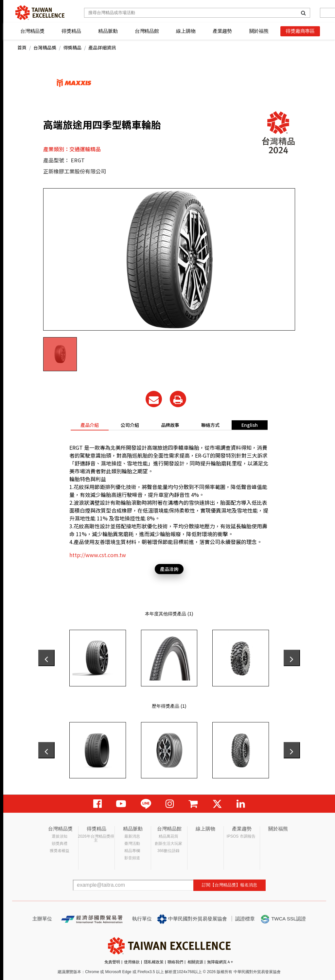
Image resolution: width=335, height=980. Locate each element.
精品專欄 (132, 851)
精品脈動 (108, 31)
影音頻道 (132, 858)
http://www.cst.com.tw (98, 555)
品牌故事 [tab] (170, 425)
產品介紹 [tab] (90, 425)
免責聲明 (112, 962)
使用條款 (132, 962)
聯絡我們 (175, 962)
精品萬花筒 (168, 836)
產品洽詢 (169, 569)
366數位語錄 (168, 851)
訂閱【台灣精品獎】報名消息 (229, 885)
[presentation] (46, 658)
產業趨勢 (222, 31)
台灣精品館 (147, 31)
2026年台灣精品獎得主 (96, 838)
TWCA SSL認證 (283, 919)
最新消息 (132, 836)
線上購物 (186, 31)
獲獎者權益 (60, 851)
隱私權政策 (154, 962)
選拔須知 (60, 836)
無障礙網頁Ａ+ (220, 962)
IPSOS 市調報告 (241, 836)
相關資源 (195, 962)
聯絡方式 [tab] (210, 425)
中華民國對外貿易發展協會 (192, 919)
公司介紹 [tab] (130, 425)
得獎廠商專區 (300, 31)
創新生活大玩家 (168, 844)
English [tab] (250, 425)
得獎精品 (71, 31)
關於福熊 (259, 31)
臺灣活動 (132, 844)
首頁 (22, 47)
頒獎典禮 (60, 844)
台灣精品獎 (32, 31)
